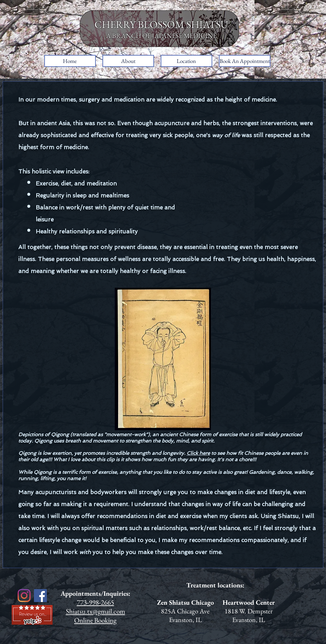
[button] (128, 61)
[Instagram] (24, 596)
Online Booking (95, 620)
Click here (198, 453)
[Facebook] (40, 596)
